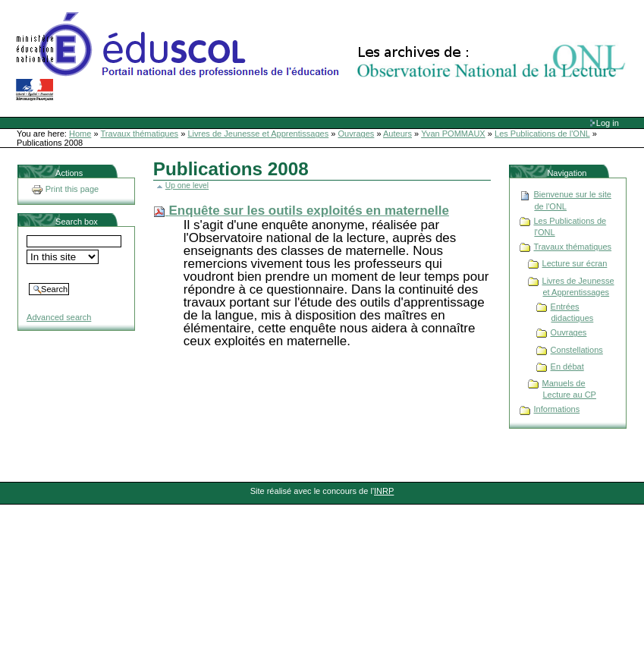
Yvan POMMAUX (453, 134)
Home (80, 134)
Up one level (187, 186)
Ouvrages (357, 134)
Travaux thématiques (140, 134)
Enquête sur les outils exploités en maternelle (309, 211)
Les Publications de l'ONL (542, 134)
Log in (608, 123)
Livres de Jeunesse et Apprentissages (258, 134)
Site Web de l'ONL (324, 57)
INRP (384, 491)
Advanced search (59, 317)
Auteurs (397, 134)
